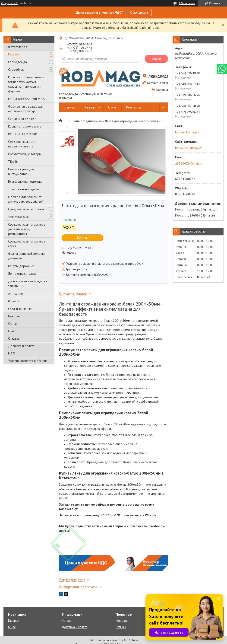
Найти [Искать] (156, 59)
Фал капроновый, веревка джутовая (27, 256)
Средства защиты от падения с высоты (22, 144)
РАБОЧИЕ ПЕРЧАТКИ (23, 134)
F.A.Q (12, 353)
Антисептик (16, 293)
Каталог (14, 54)
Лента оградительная (23, 274)
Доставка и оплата (21, 346)
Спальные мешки (20, 309)
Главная (69, 107)
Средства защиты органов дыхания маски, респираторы (27, 229)
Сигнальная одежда (22, 119)
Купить (82, 238)
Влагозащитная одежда (25, 182)
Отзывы (13, 338)
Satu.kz (134, 640)
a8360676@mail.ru (189, 163)
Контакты (134, 107)
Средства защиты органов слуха (27, 244)
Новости (14, 316)
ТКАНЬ (13, 162)
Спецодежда (17, 62)
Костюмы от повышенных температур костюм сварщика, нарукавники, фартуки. (26, 84)
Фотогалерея (18, 47)
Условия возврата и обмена (28, 361)
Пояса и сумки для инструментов (21, 172)
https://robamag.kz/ (189, 148)
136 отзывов (187, 3)
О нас (12, 331)
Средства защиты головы (26, 209)
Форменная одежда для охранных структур (26, 109)
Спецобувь (16, 70)
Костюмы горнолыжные (25, 126)
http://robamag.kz (187, 132)
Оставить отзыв (158, 83)
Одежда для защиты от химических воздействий (26, 199)
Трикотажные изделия (24, 189)
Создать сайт (10, 3)
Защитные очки (19, 217)
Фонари (14, 301)
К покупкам (139, 12)
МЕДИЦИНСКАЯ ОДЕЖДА (26, 99)
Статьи (12, 324)
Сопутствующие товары (25, 154)
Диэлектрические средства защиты (28, 284)
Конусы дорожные (21, 266)
